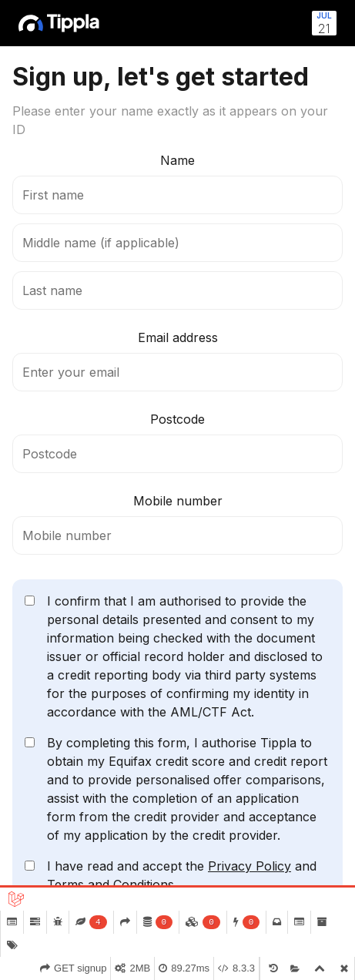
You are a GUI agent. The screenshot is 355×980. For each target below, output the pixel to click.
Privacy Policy (250, 866)
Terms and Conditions (111, 884)
